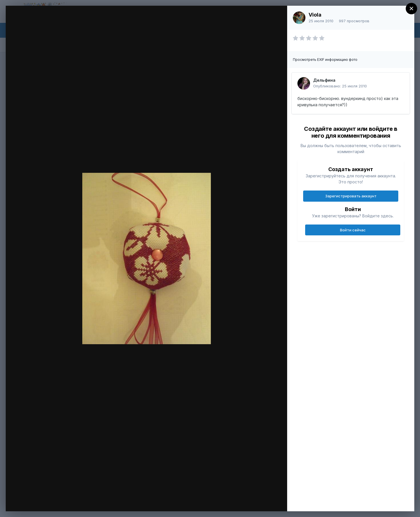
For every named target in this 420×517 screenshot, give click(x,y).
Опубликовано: (340, 86)
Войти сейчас (353, 230)
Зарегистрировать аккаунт (351, 196)
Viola (315, 15)
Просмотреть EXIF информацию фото (325, 60)
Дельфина (324, 80)
